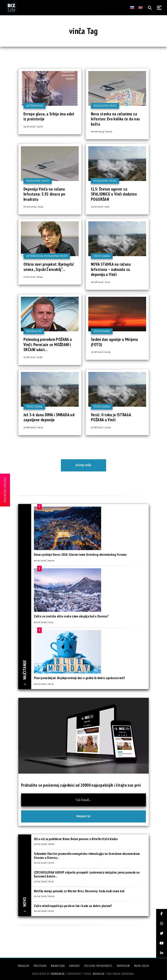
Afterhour (35, 106)
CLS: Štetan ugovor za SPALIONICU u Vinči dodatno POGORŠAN (114, 194)
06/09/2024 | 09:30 (101, 131)
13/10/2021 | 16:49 (33, 277)
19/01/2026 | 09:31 (44, 684)
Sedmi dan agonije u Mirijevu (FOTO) (114, 342)
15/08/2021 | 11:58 (33, 357)
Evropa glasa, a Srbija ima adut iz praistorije (49, 116)
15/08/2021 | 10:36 (101, 352)
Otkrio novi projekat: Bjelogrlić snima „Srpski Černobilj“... (49, 267)
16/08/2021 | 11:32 (100, 282)
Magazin (24, 966)
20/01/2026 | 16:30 (44, 881)
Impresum (123, 966)
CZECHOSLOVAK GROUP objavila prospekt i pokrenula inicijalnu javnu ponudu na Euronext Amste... (87, 874)
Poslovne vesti (105, 106)
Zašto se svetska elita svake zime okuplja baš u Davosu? (71, 616)
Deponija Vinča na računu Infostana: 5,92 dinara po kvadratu (44, 194)
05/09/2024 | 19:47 (33, 206)
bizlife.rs (99, 974)
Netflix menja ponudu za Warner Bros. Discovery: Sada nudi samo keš (79, 891)
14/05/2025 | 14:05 (33, 126)
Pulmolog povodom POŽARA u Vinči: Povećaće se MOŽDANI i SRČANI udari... (48, 344)
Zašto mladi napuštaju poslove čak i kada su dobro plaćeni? (73, 906)
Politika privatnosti (98, 966)
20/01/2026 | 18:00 (44, 844)
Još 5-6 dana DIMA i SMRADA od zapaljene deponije (49, 417)
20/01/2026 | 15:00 (44, 911)
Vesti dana (102, 256)
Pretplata (40, 966)
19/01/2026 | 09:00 (44, 560)
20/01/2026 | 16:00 (44, 896)
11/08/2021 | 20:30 (101, 427)
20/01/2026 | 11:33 (44, 622)
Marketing (58, 966)
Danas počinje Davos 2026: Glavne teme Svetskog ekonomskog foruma (80, 555)
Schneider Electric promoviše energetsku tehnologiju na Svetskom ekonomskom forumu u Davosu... (87, 856)
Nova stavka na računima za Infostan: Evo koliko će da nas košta (115, 119)
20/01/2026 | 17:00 (44, 862)
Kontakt (75, 966)
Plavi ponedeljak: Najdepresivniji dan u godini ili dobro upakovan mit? (80, 678)
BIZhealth (34, 331)
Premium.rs (58, 974)
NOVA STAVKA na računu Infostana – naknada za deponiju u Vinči (111, 269)
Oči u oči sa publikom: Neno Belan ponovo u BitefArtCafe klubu (76, 839)
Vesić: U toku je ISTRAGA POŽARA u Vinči (111, 417)
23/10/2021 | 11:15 (100, 206)
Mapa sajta (142, 966)
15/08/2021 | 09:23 (33, 427)
